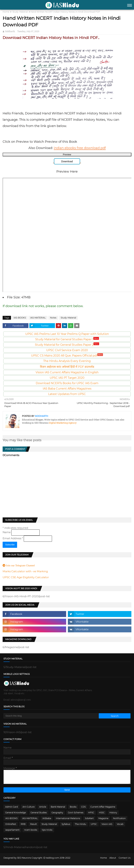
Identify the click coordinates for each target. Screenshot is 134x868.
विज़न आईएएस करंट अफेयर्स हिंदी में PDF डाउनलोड (67, 367)
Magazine (103, 821)
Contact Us (125, 860)
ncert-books (31, 832)
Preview (67, 155)
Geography (57, 815)
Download (67, 161)
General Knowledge (16, 815)
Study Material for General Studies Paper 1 (67, 339)
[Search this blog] (51, 716)
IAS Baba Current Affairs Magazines (67, 389)
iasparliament (12, 832)
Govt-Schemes (76, 815)
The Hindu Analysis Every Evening (67, 361)
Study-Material (20, 12)
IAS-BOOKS (20, 318)
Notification (119, 821)
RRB (23, 827)
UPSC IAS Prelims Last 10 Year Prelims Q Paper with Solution (67, 334)
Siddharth (10, 31)
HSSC (102, 815)
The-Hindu (80, 827)
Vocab (120, 827)
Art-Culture (29, 809)
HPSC (91, 815)
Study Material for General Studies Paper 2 (67, 345)
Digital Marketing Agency (62, 423)
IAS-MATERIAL (38, 318)
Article (43, 809)
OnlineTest (11, 827)
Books (73, 809)
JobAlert (89, 821)
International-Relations (68, 821)
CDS (83, 809)
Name (7, 532)
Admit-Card (12, 809)
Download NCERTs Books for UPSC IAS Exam (67, 383)
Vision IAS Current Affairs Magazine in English (67, 372)
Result (33, 827)
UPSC (94, 827)
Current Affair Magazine (103, 809)
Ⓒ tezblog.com (51, 860)
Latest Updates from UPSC (67, 394)
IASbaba (47, 821)
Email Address (13, 538)
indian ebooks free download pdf (80, 148)
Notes (53, 318)
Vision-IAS (107, 827)
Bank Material (58, 809)
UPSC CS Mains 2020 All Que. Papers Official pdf (67, 356)
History (113, 815)
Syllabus (66, 827)
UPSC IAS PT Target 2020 (67, 378)
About (113, 860)
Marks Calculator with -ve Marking (25, 571)
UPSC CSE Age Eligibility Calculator (26, 577)
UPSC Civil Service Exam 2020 (67, 350)
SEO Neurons (24, 860)
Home (6, 12)
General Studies (39, 815)
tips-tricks (47, 832)
